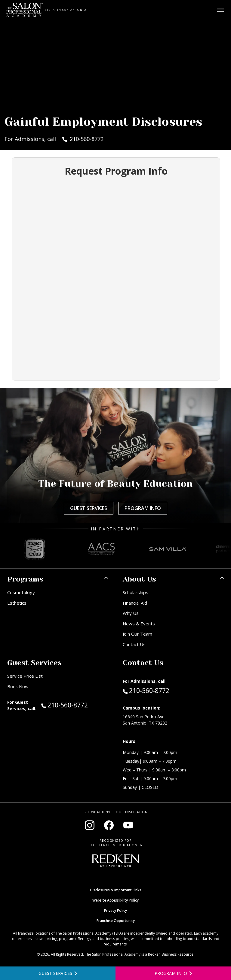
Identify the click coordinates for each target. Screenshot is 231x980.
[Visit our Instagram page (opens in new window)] (90, 825)
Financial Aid (135, 603)
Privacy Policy (115, 910)
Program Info (143, 508)
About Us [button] (139, 579)
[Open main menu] (220, 10)
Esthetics (17, 603)
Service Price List (25, 676)
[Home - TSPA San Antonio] (25, 10)
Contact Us (134, 644)
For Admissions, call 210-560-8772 (54, 139)
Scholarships (136, 592)
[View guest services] (58, 973)
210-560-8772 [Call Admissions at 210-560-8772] (146, 690)
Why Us (131, 613)
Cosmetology (21, 592)
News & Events (139, 624)
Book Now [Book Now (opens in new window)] (18, 686)
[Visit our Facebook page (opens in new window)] (109, 825)
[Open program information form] (173, 973)
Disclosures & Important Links (116, 890)
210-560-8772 (75, 705)
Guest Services (89, 508)
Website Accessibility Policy (115, 900)
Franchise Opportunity (116, 921)
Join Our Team (137, 634)
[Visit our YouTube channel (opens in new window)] (128, 825)
